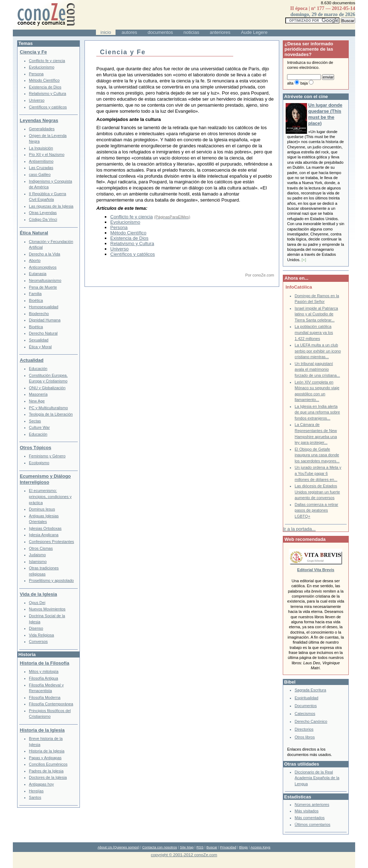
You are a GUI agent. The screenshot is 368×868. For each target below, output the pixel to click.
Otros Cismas (41, 548)
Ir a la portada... (299, 529)
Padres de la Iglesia (46, 771)
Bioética (36, 300)
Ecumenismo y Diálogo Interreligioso (45, 479)
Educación (38, 369)
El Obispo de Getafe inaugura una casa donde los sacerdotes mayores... (317, 455)
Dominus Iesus (42, 509)
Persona (119, 227)
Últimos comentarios (312, 824)
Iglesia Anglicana (44, 535)
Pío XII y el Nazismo (47, 154)
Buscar (212, 847)
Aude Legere (254, 32)
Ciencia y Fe (34, 52)
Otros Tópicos (36, 448)
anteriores (220, 32)
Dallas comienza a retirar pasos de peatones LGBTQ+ (316, 510)
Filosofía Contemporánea (51, 704)
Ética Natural (34, 233)
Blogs (244, 847)
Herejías (36, 791)
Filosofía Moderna (45, 697)
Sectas (35, 421)
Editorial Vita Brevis (316, 570)
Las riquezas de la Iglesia (51, 206)
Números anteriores (312, 804)
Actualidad (32, 360)
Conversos (38, 641)
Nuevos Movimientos (47, 609)
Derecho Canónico (311, 721)
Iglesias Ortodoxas (45, 528)
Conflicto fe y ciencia (131, 217)
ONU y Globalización (47, 388)
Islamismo (38, 562)
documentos (160, 32)
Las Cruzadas (41, 168)
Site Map (186, 847)
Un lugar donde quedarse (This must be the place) (325, 114)
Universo (119, 249)
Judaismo (37, 555)
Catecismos (305, 714)
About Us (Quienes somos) (119, 847)
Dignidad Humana (45, 320)
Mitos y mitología (44, 671)
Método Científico (128, 233)
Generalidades (42, 129)
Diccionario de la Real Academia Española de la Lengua (317, 778)
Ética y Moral (40, 347)
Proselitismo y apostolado (51, 580)
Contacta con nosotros (160, 847)
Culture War (39, 427)
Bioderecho (39, 314)
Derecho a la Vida (45, 254)
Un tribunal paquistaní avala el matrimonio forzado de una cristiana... (317, 369)
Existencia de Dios (129, 238)
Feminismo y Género (47, 456)
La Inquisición (41, 148)
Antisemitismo (41, 161)
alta (290, 83)
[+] (304, 260)
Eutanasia (38, 274)
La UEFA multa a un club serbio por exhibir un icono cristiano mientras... (318, 351)
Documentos (306, 706)
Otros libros (305, 737)
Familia (35, 294)
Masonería (38, 394)
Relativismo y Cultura (132, 243)
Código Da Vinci (43, 219)
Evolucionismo (125, 222)
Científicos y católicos (132, 254)
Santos (35, 797)
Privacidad (228, 847)
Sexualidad (39, 340)
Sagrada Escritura (310, 690)
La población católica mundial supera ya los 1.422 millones (314, 332)
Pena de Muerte (43, 287)
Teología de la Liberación (51, 414)
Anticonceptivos (43, 267)
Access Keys (260, 847)
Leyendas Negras (39, 120)
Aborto (35, 260)
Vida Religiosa (41, 635)
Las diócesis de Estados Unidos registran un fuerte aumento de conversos (317, 492)
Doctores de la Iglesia (48, 777)
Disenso (36, 628)
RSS (200, 847)
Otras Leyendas (43, 213)
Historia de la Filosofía (45, 663)
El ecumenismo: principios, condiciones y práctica (50, 496)
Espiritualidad (306, 698)
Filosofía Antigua (44, 678)
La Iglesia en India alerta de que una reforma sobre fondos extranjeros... (317, 412)
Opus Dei (37, 603)
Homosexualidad (44, 307)
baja (304, 83)
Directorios (304, 729)
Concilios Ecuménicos (48, 764)
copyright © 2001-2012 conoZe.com (184, 855)
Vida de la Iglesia (39, 594)
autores (129, 32)
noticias (191, 32)
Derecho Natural (43, 333)
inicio (106, 32)
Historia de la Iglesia (42, 730)
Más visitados (306, 811)
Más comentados (310, 818)
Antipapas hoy (41, 784)
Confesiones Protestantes (52, 542)
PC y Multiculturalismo (48, 408)
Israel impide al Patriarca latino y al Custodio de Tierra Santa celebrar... (316, 314)
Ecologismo (39, 463)
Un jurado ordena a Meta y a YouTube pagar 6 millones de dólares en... (318, 473)
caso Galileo (40, 174)
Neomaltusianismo (45, 280)
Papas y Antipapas (45, 758)
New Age (37, 401)
